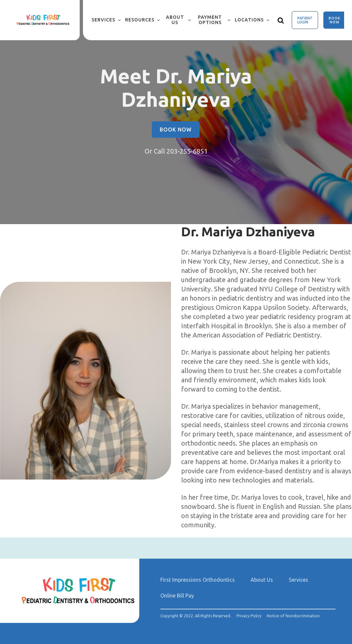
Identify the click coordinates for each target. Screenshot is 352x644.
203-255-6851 (187, 151)
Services (103, 20)
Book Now (335, 20)
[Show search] (281, 20)
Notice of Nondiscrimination (293, 616)
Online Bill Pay (177, 596)
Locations (249, 20)
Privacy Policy (249, 616)
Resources (140, 20)
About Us (175, 20)
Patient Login (305, 20)
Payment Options (210, 20)
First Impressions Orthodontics (198, 580)
